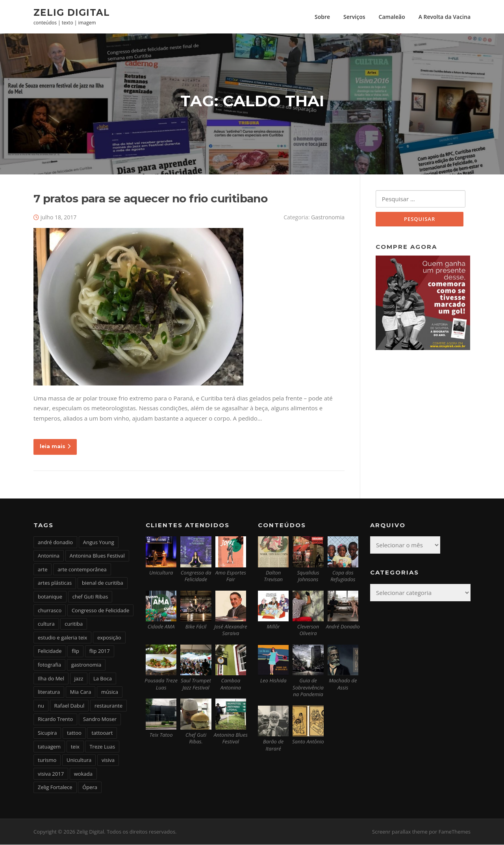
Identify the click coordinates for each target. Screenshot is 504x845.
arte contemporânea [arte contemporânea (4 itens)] (82, 570)
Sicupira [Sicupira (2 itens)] (47, 733)
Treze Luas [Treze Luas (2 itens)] (102, 747)
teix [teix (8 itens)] (75, 747)
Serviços (354, 17)
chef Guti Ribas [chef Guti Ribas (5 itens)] (90, 597)
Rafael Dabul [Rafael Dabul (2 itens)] (69, 706)
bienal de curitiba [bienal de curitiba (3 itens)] (103, 584)
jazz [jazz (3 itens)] (79, 679)
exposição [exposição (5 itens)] (109, 638)
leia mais (55, 447)
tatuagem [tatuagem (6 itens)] (49, 747)
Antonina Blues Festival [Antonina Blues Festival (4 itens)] (97, 556)
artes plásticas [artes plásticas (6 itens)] (55, 584)
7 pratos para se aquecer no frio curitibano (150, 199)
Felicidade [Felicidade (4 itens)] (50, 652)
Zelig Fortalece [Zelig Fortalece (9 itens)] (55, 788)
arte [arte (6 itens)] (43, 570)
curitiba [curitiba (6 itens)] (74, 624)
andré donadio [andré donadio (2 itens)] (55, 543)
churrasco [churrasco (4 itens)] (50, 611)
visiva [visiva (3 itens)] (108, 760)
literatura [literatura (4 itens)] (49, 692)
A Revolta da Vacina (445, 17)
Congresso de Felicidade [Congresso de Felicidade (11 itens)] (100, 611)
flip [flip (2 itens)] (75, 652)
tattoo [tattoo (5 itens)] (74, 733)
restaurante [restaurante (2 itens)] (108, 706)
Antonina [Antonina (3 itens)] (49, 556)
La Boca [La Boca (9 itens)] (103, 679)
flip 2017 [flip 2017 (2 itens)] (100, 652)
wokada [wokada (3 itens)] (83, 774)
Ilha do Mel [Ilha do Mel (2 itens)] (51, 679)
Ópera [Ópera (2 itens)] (90, 788)
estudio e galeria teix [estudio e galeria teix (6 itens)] (62, 638)
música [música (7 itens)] (110, 692)
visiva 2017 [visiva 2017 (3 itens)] (51, 774)
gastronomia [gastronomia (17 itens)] (86, 665)
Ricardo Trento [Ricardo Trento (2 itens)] (55, 720)
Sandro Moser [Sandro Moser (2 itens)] (100, 720)
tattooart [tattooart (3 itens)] (102, 733)
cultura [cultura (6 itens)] (46, 624)
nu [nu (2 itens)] (41, 706)
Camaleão (392, 17)
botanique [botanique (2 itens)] (50, 597)
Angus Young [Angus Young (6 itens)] (99, 543)
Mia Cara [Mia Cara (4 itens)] (81, 692)
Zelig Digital (72, 12)
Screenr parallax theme (400, 832)
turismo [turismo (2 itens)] (47, 760)
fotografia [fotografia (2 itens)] (49, 665)
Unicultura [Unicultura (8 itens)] (79, 760)
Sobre (322, 17)
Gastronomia (328, 218)
